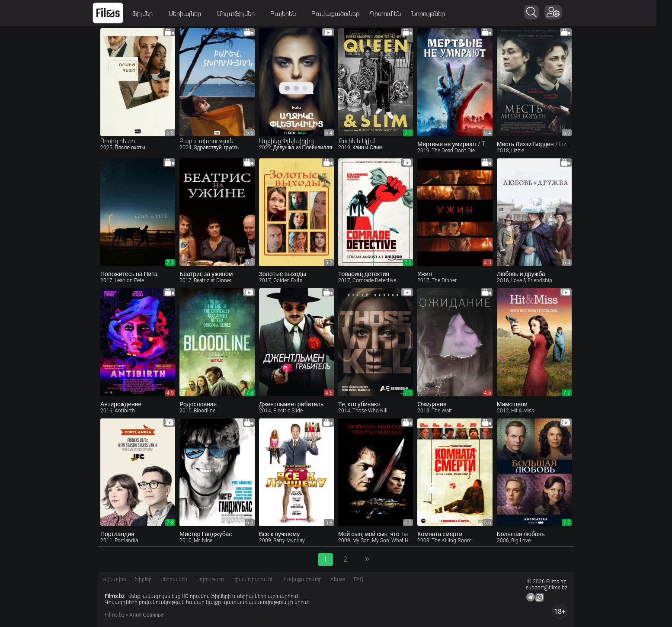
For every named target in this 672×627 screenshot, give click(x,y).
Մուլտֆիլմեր (246, 14)
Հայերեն (294, 14)
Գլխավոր (114, 579)
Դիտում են (393, 14)
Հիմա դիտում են (253, 579)
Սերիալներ (195, 14)
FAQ (358, 579)
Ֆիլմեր (153, 14)
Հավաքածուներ (343, 14)
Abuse (338, 579)
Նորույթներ (436, 14)
